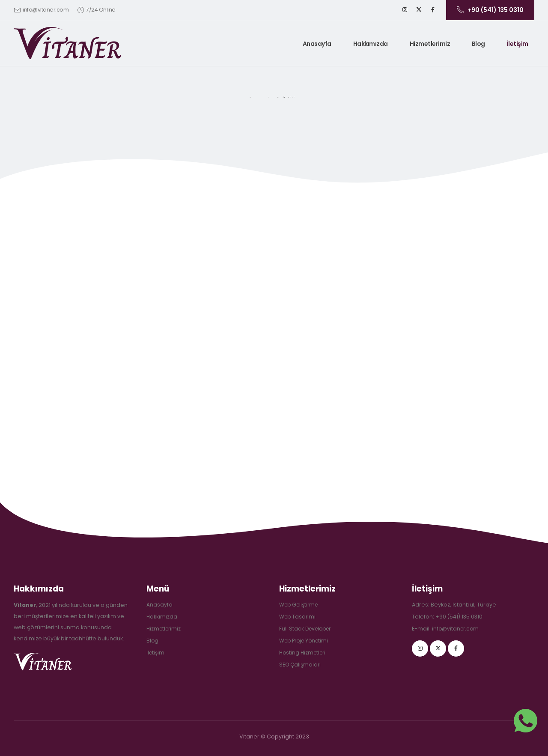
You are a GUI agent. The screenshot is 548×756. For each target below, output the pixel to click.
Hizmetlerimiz (430, 44)
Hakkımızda (371, 44)
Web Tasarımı (298, 617)
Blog (478, 44)
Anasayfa (317, 44)
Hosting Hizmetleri (304, 653)
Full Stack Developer (307, 629)
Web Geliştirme (300, 605)
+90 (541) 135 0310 (460, 617)
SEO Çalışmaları (301, 665)
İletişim (518, 44)
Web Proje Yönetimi (306, 641)
